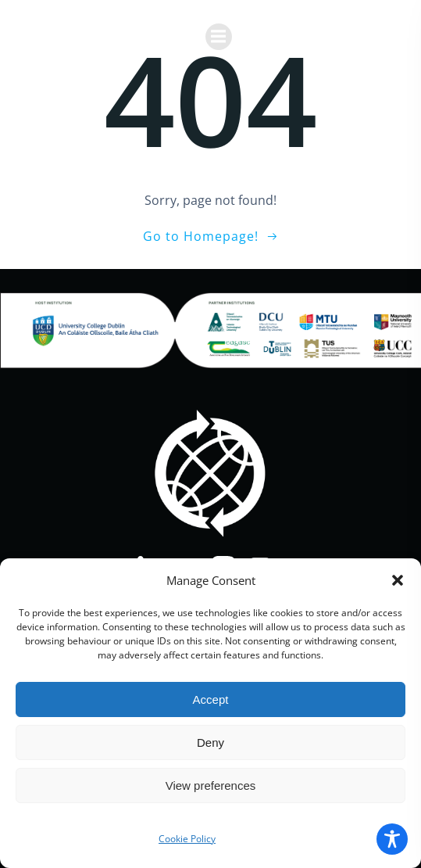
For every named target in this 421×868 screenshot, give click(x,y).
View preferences (211, 786)
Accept (211, 699)
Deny (210, 742)
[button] (398, 580)
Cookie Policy (187, 839)
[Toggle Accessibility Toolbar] (392, 839)
